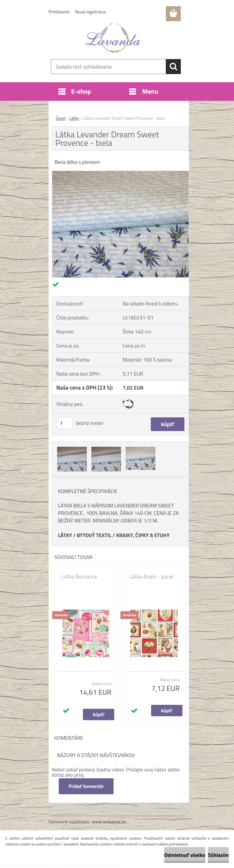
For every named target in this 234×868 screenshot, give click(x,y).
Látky (74, 118)
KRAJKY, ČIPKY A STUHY (143, 535)
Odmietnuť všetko (185, 855)
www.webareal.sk (109, 821)
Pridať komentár (86, 786)
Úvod (61, 118)
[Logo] (113, 38)
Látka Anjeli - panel (152, 577)
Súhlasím (218, 855)
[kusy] (65, 423)
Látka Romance (79, 577)
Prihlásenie (59, 12)
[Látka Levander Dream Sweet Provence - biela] (120, 174)
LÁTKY (65, 535)
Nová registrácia (90, 12)
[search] (173, 67)
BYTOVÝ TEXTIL (94, 535)
